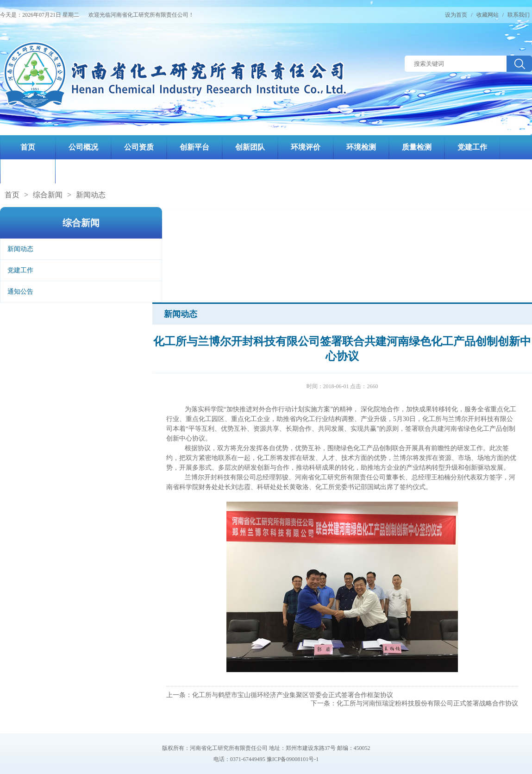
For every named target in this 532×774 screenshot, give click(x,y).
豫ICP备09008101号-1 (293, 759)
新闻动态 (91, 195)
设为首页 (456, 15)
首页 (12, 195)
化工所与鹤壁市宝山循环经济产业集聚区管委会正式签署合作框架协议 (293, 695)
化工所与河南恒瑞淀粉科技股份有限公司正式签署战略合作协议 (427, 703)
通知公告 (20, 292)
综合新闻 (48, 195)
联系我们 (519, 15)
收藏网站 (488, 15)
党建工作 (20, 270)
